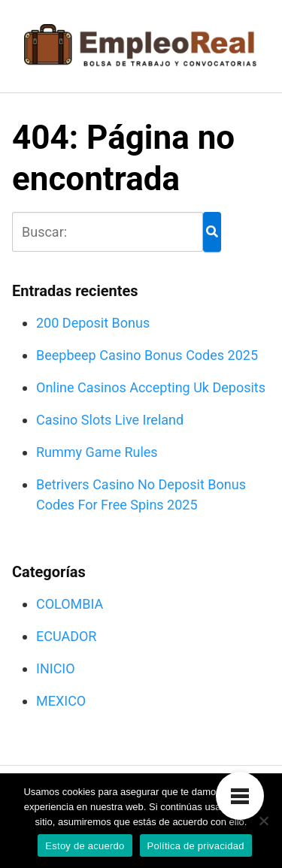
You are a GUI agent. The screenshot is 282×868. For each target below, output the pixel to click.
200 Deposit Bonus (93, 323)
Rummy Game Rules (97, 452)
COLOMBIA (70, 604)
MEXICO (61, 701)
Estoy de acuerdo (85, 846)
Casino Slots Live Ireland (110, 420)
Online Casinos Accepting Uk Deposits (151, 387)
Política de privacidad (196, 846)
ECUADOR (66, 636)
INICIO (56, 668)
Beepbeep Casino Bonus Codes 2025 (147, 355)
